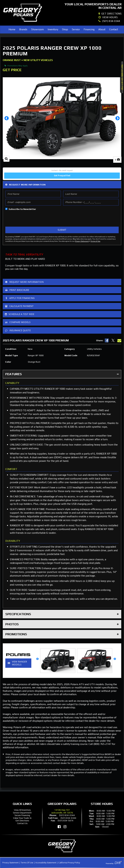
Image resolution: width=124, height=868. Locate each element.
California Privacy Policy (69, 863)
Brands (23, 29)
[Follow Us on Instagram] (65, 827)
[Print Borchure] (62, 290)
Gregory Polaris (62, 804)
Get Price (12, 70)
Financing (89, 29)
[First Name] (33, 194)
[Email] (33, 202)
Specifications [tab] (62, 614)
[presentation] (30, 219)
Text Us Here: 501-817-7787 (122, 77)
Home (12, 29)
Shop (65, 29)
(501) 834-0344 (67, 815)
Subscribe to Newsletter (22, 209)
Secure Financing (22, 815)
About (102, 29)
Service (76, 29)
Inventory (53, 29)
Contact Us (22, 823)
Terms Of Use (27, 863)
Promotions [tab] (62, 634)
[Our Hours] (110, 17)
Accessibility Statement (46, 863)
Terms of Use (95, 241)
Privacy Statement (82, 241)
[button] (7, 118)
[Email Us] (119, 340)
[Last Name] (91, 194)
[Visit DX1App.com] (114, 862)
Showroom (37, 29)
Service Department (22, 813)
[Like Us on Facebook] (59, 827)
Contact (114, 29)
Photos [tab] (62, 624)
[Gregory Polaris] (23, 13)
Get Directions (22, 821)
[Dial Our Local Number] (110, 21)
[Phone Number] (91, 202)
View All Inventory (22, 810)
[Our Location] (110, 14)
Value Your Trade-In (22, 818)
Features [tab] (62, 374)
